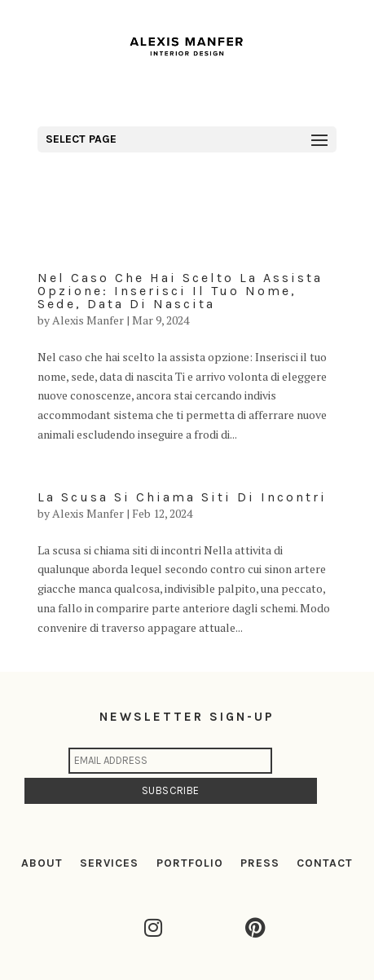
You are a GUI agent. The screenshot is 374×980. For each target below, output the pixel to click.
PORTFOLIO (190, 863)
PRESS (260, 863)
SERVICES (109, 863)
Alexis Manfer (88, 320)
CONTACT (325, 863)
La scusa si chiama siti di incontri (182, 497)
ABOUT (42, 863)
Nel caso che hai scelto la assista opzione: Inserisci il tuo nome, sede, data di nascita (180, 291)
